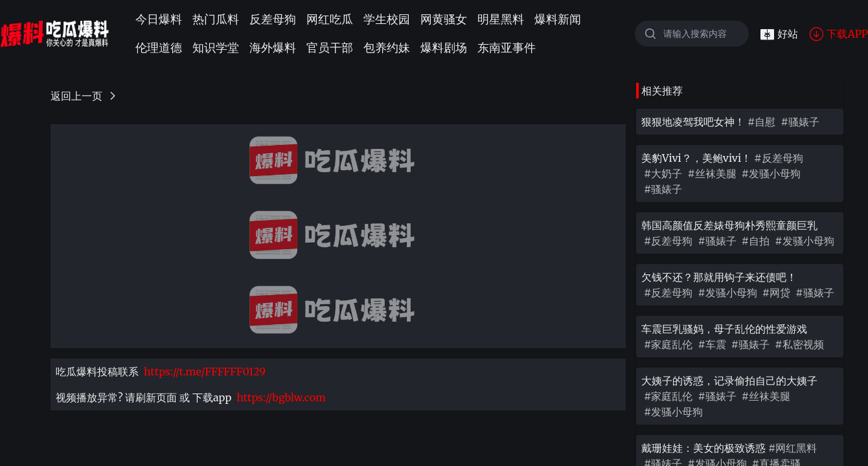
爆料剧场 (444, 48)
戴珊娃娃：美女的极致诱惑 (703, 448)
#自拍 (756, 241)
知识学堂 (216, 48)
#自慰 (761, 122)
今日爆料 (159, 19)
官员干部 (330, 48)
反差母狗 (273, 19)
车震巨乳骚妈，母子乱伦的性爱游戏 (724, 329)
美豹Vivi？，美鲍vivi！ (696, 158)
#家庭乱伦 (668, 344)
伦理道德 (159, 48)
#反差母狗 (778, 158)
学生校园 (387, 19)
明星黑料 (501, 19)
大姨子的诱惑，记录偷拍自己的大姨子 (729, 381)
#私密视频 (799, 344)
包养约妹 (387, 48)
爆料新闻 (558, 19)
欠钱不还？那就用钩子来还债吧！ (719, 277)
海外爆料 (273, 48)
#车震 (712, 344)
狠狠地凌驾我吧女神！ (693, 122)
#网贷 (776, 293)
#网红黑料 (793, 448)
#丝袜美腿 (712, 173)
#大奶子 (663, 173)
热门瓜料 (216, 19)
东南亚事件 (507, 48)
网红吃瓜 (330, 19)
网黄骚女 (444, 19)
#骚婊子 (800, 122)
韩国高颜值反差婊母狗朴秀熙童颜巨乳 (729, 225)
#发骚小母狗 (771, 173)
